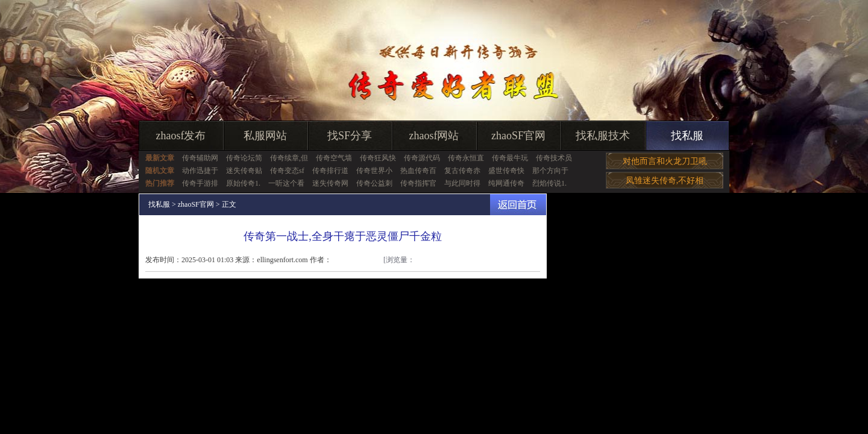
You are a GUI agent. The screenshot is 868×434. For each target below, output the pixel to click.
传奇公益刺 (374, 183)
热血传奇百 (418, 171)
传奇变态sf (287, 171)
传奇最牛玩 (510, 158)
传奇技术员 (554, 158)
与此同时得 (462, 183)
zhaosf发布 (181, 136)
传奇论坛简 (244, 158)
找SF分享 (350, 136)
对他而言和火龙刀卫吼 (665, 161)
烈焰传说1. (549, 183)
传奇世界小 (374, 171)
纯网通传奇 (506, 183)
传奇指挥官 (418, 183)
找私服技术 (603, 136)
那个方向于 (550, 171)
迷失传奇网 (330, 183)
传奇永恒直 (466, 158)
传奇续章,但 (289, 158)
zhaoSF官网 (518, 136)
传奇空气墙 (334, 158)
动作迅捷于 (200, 171)
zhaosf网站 (434, 136)
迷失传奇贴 (244, 171)
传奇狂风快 (378, 158)
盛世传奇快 (506, 171)
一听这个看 (286, 183)
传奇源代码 (422, 158)
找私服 (687, 136)
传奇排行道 (330, 171)
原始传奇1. (243, 183)
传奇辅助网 (200, 158)
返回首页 (518, 205)
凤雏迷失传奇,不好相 (665, 181)
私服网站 (265, 136)
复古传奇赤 (462, 171)
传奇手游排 (200, 183)
